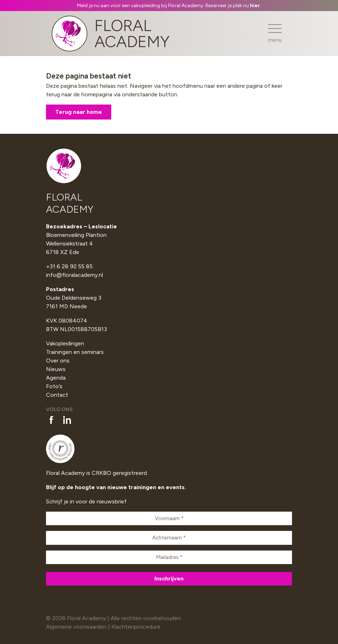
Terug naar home (79, 112)
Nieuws (56, 369)
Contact (57, 395)
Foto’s (54, 386)
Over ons (58, 361)
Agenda (56, 378)
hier (255, 6)
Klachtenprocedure (136, 627)
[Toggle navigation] (275, 33)
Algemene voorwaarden (76, 627)
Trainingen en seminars (75, 352)
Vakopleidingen (65, 343)
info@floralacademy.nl (75, 275)
